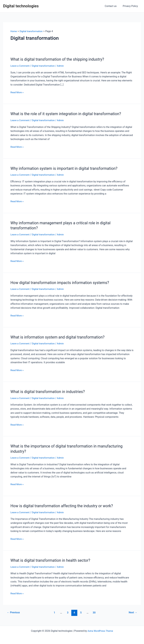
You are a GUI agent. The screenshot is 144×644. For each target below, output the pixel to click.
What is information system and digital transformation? (59, 337)
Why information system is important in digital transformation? (66, 168)
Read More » (17, 92)
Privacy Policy (131, 6)
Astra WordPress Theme (100, 631)
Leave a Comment (20, 66)
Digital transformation (44, 66)
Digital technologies (21, 6)
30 (95, 612)
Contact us (113, 6)
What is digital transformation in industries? (49, 391)
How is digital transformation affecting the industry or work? (64, 506)
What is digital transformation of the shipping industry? (59, 59)
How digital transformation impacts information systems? (62, 282)
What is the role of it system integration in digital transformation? (68, 114)
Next (133, 612)
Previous (14, 612)
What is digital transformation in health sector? (52, 560)
